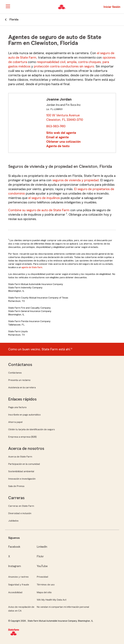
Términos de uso (46, 585)
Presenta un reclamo (19, 380)
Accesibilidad (15, 592)
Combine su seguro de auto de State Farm (39, 210)
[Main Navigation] (8, 6)
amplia (72, 62)
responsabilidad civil (51, 62)
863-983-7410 (56, 126)
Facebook (14, 547)
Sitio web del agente (61, 133)
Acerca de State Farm (20, 457)
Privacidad (42, 577)
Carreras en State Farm (21, 506)
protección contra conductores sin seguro (64, 66)
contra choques (89, 62)
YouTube (42, 566)
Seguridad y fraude (19, 585)
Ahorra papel (15, 422)
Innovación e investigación (22, 479)
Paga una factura (17, 407)
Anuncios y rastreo (18, 577)
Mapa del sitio (44, 592)
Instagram (15, 566)
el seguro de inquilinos (44, 198)
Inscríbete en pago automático (24, 415)
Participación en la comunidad (24, 464)
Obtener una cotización (63, 142)
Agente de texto (58, 146)
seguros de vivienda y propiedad (76, 180)
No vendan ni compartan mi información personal (63, 607)
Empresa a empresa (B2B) (22, 437)
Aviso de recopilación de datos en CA (21, 609)
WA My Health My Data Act (52, 600)
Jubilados (13, 521)
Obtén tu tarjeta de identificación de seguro (31, 429)
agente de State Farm (32, 267)
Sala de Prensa (16, 486)
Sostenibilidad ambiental (21, 471)
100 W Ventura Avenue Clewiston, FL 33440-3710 (65, 118)
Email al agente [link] (57, 137)
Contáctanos (15, 373)
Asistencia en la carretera (22, 387)
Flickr (40, 557)
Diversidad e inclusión (20, 513)
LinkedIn (42, 547)
